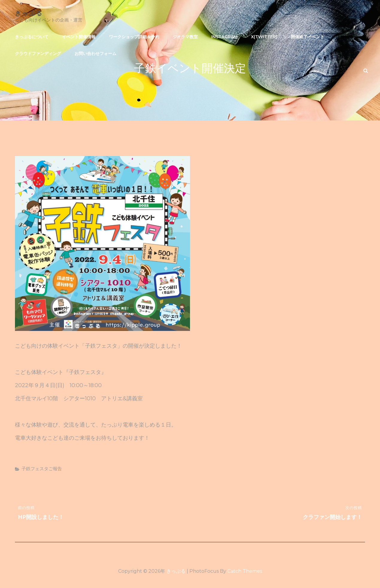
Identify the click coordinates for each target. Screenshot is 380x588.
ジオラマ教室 (185, 37)
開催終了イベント (308, 37)
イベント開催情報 (79, 37)
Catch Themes (245, 571)
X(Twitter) (264, 37)
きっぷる (29, 13)
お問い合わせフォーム (95, 54)
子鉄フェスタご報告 (42, 469)
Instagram (224, 37)
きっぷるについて (32, 37)
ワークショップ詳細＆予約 (134, 37)
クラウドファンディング (38, 54)
